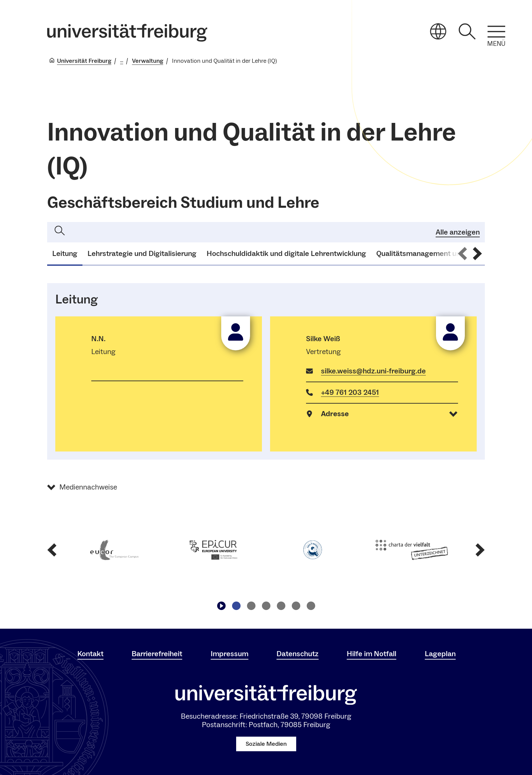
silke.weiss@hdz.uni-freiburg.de (373, 371)
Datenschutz (298, 654)
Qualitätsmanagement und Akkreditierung (446, 254)
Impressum (230, 654)
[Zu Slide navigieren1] (236, 606)
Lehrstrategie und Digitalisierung (142, 254)
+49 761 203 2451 (350, 392)
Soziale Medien (266, 744)
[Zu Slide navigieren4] (281, 606)
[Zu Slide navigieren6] (311, 606)
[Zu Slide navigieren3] (266, 606)
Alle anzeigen (458, 232)
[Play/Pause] (221, 606)
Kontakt (90, 654)
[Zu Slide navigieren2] (251, 606)
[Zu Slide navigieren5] (296, 606)
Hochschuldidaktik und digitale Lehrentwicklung (286, 254)
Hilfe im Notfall (372, 654)
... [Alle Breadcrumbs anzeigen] (122, 61)
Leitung (65, 254)
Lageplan (440, 654)
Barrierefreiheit (157, 654)
